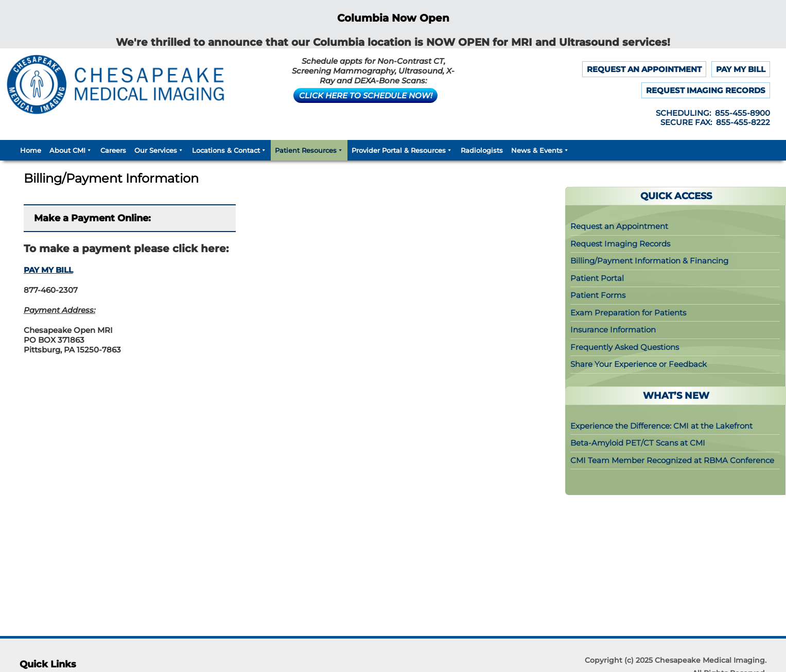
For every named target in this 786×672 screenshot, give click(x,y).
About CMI (71, 150)
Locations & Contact (229, 150)
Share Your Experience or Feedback (639, 364)
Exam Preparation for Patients (628, 313)
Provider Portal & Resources (402, 150)
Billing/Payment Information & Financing (649, 261)
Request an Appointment (619, 226)
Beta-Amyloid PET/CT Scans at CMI (638, 443)
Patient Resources (309, 150)
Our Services (159, 150)
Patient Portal (597, 278)
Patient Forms (598, 295)
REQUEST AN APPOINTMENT (644, 69)
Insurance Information (613, 330)
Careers (113, 150)
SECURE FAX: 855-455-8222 (715, 122)
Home (31, 150)
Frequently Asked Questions (625, 347)
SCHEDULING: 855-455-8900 (713, 113)
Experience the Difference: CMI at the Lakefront (661, 426)
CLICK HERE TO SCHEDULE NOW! (366, 95)
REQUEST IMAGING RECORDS (706, 90)
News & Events (540, 150)
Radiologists (482, 150)
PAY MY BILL (741, 69)
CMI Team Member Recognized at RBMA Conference (672, 460)
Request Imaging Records (620, 244)
